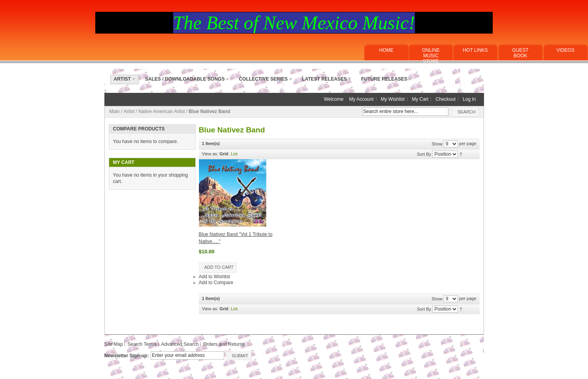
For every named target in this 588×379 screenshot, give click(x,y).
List (234, 154)
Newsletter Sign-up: (127, 356)
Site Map (114, 344)
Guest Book (520, 53)
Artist (129, 111)
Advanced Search (180, 344)
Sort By (424, 154)
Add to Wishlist (215, 277)
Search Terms (142, 344)
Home (386, 50)
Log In (469, 99)
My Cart (420, 99)
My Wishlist (393, 99)
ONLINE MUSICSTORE (431, 56)
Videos (565, 50)
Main (115, 111)
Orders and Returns (224, 344)
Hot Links (475, 50)
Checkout (445, 99)
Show (437, 143)
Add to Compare (216, 283)
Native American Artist (162, 111)
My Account (361, 99)
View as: (210, 154)
